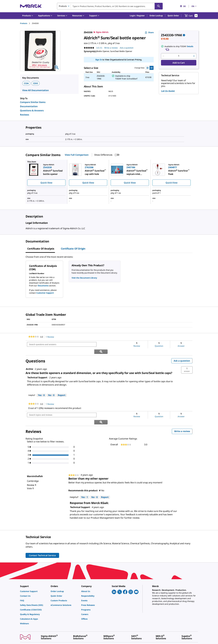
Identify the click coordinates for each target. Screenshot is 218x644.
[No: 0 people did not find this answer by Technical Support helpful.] (51, 388)
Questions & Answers (32, 110)
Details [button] (190, 46)
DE (183, 6)
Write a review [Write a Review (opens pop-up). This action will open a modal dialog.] (111, 48)
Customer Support (45, 293)
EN (194, 6)
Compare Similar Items (33, 102)
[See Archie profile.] (29, 362)
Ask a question (182, 354)
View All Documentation (36, 90)
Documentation (29, 106)
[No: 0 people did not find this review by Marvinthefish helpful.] (94, 483)
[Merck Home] (31, 6)
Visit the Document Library (84, 278)
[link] (34, 337)
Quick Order (173, 16)
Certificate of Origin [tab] (73, 249)
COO (36, 83)
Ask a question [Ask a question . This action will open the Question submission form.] (127, 48)
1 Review (51, 337)
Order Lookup (156, 16)
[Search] (159, 6)
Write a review (183, 418)
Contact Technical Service (42, 541)
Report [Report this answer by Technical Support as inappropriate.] (62, 388)
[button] (137, 16)
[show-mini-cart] (191, 16)
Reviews (25, 115)
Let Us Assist (168, 91)
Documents (43, 286)
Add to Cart (179, 63)
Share (149, 32)
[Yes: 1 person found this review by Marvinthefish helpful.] (85, 483)
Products (24, 23)
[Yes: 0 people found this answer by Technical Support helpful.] (41, 388)
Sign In (99, 60)
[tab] (26, 23)
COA (26, 83)
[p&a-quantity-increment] (194, 56)
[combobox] (110, 6)
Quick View (46, 183)
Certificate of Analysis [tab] (41, 249)
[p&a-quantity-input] (179, 56)
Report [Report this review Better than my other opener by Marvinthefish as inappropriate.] (105, 483)
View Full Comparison (77, 155)
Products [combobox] (63, 6)
